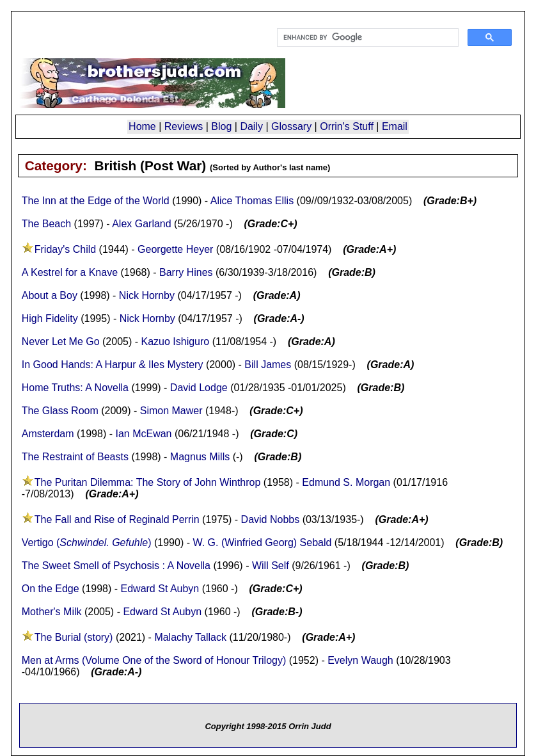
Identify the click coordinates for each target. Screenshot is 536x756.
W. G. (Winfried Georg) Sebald (262, 543)
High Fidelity (50, 318)
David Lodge (199, 388)
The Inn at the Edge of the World (96, 201)
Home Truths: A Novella (75, 388)
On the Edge (52, 589)
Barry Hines (186, 272)
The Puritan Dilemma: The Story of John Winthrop (148, 482)
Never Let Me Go (61, 342)
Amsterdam (48, 434)
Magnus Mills (200, 457)
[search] (367, 38)
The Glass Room (60, 411)
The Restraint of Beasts (75, 457)
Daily (251, 126)
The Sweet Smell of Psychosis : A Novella (116, 566)
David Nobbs (271, 519)
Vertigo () (87, 543)
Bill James (268, 365)
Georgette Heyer (175, 249)
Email (395, 126)
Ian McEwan (143, 434)
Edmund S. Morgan (346, 482)
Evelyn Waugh (360, 660)
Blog (221, 126)
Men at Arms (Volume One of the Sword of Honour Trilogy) (154, 660)
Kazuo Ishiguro (176, 342)
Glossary (291, 126)
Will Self (271, 566)
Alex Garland (142, 224)
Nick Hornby (147, 295)
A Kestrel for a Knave (70, 272)
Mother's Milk (52, 612)
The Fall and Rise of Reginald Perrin (117, 519)
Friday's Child (65, 249)
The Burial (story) (74, 637)
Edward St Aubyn (160, 589)
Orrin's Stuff (347, 126)
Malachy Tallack (190, 637)
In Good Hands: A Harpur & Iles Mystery (113, 365)
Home (142, 126)
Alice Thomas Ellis (252, 201)
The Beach (46, 224)
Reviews (184, 126)
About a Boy (50, 295)
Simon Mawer (171, 411)
